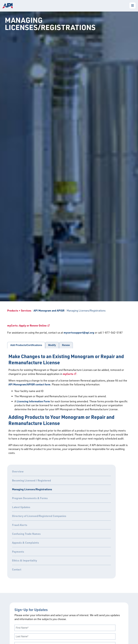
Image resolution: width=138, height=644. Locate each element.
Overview (18, 471)
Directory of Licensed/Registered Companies (39, 516)
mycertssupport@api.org (79, 332)
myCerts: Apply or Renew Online (27, 325)
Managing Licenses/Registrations (32, 489)
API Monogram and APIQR (49, 310)
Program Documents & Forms (30, 498)
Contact (17, 569)
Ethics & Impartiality (25, 560)
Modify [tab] (52, 345)
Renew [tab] (66, 345)
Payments (18, 552)
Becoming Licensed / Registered (31, 480)
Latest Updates (21, 507)
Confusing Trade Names (26, 534)
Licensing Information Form (33, 401)
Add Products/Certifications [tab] (26, 345)
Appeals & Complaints (26, 543)
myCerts (68, 374)
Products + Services (19, 310)
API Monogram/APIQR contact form (29, 384)
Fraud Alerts (20, 525)
